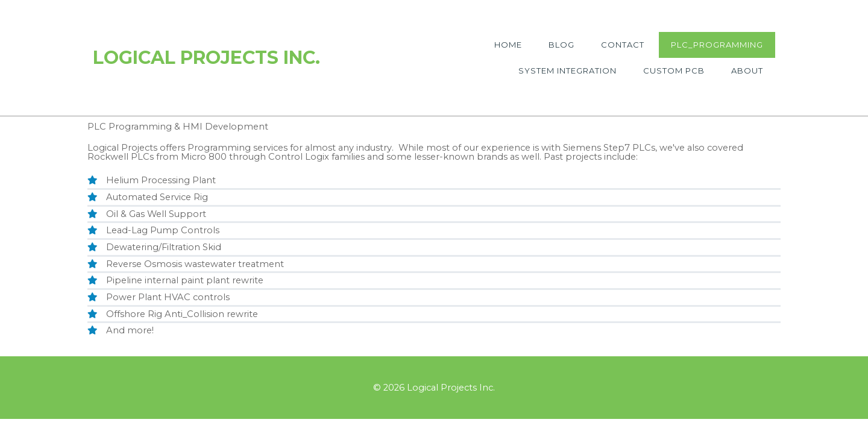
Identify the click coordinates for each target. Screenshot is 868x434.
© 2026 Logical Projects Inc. (434, 388)
